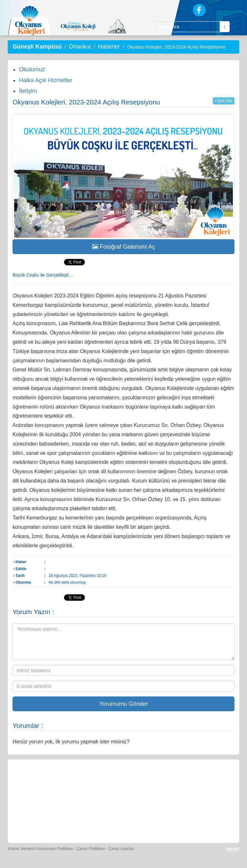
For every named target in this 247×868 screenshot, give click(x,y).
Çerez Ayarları (122, 849)
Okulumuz (32, 69)
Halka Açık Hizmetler (46, 80)
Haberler (109, 47)
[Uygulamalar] (167, 820)
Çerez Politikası (91, 849)
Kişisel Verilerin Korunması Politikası (41, 849)
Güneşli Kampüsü (37, 47)
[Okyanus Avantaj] (138, 820)
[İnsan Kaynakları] (109, 820)
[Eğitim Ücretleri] (80, 820)
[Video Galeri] (213, 781)
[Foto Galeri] (183, 781)
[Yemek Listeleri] (124, 781)
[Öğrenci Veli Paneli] (65, 781)
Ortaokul (80, 47)
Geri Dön (224, 101)
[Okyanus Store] (95, 781)
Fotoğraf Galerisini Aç (123, 247)
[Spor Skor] (153, 781)
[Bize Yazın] (35, 781)
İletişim (28, 91)
